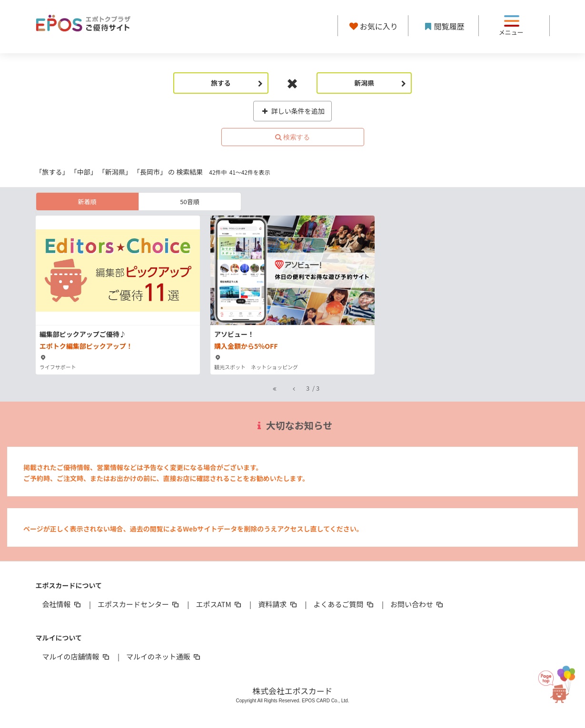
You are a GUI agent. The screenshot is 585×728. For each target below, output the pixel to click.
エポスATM (219, 604)
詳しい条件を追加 (292, 111)
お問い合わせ (417, 604)
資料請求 (278, 604)
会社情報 (62, 604)
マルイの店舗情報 (77, 656)
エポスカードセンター (139, 604)
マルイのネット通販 (164, 656)
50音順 (189, 202)
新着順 (87, 202)
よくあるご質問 (344, 604)
